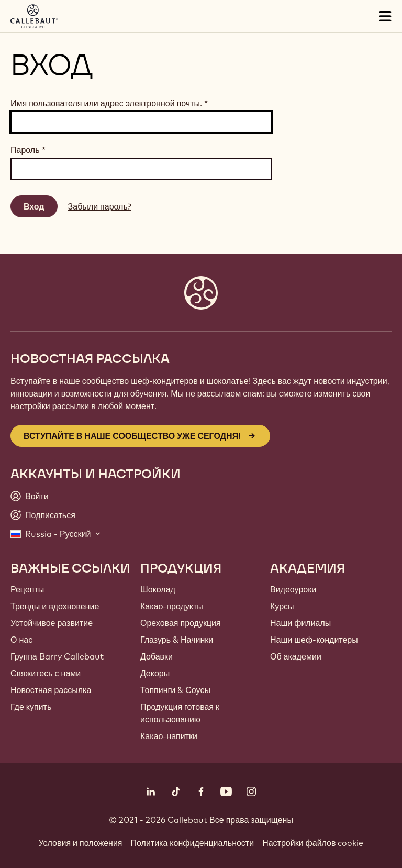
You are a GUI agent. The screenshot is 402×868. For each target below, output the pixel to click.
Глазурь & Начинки (177, 640)
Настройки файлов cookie (313, 843)
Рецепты (27, 589)
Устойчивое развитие (52, 623)
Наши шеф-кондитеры (314, 640)
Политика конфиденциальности (193, 843)
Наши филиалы (300, 623)
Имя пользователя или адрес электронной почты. (109, 103)
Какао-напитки (169, 736)
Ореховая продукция (181, 623)
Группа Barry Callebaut (57, 656)
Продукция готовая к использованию (180, 713)
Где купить (31, 707)
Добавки (157, 656)
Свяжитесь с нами (46, 673)
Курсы (282, 606)
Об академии (296, 656)
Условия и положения (81, 843)
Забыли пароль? (100, 206)
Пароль (28, 150)
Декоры (155, 673)
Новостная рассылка (51, 690)
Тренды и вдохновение (55, 606)
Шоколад (158, 589)
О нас (21, 640)
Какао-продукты (172, 606)
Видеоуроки (293, 589)
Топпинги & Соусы (175, 690)
